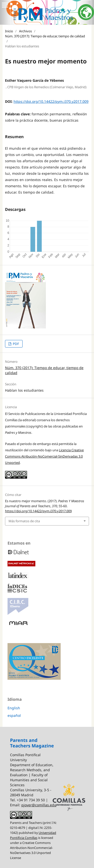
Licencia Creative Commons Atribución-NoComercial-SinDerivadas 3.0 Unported (44, 456)
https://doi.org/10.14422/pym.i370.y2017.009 (51, 101)
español (14, 715)
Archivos (25, 31)
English (14, 708)
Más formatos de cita (24, 521)
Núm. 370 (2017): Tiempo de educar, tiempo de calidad (45, 36)
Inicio (9, 31)
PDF (16, 344)
